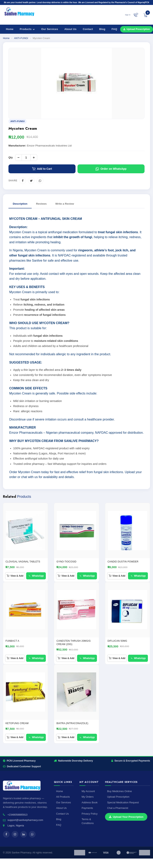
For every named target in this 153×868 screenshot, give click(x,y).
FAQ (114, 29)
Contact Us (62, 814)
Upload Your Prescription (126, 817)
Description (20, 204)
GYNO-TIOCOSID (66, 562)
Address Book (90, 802)
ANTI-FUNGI (21, 38)
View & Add (15, 576)
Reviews (41, 204)
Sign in (128, 15)
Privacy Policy (90, 814)
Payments (87, 808)
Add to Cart (42, 169)
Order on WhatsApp (111, 169)
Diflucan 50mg (117, 641)
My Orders (88, 797)
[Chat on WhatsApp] (136, 15)
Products (27, 29)
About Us (70, 29)
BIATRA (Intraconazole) (72, 723)
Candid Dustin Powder (123, 562)
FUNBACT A (12, 641)
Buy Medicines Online (120, 791)
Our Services (50, 29)
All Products (63, 797)
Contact (88, 29)
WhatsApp (36, 576)
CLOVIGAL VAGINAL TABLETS (23, 562)
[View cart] (146, 15)
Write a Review (65, 204)
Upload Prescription (118, 797)
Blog (102, 29)
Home (10, 29)
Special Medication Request (123, 802)
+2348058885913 (18, 815)
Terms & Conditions (88, 821)
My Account (88, 791)
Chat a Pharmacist (118, 808)
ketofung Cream (17, 723)
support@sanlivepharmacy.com (25, 820)
